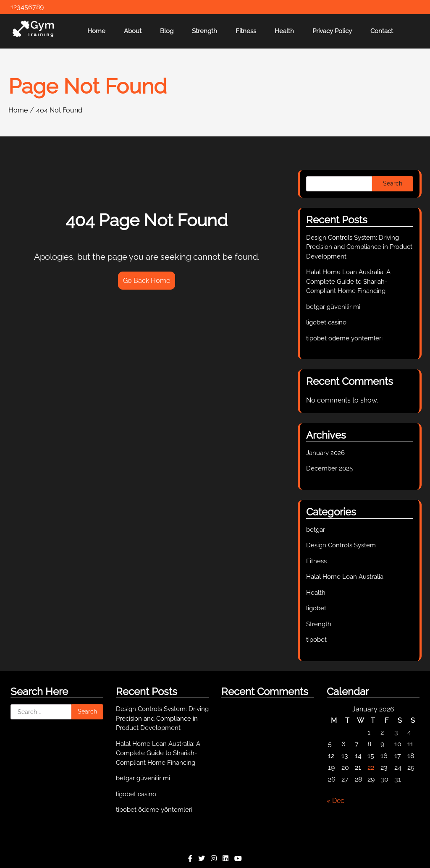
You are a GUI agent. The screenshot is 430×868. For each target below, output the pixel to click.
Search (393, 183)
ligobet (316, 608)
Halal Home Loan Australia (345, 577)
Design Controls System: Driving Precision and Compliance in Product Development (359, 247)
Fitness (246, 31)
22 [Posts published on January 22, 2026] (371, 767)
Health (284, 31)
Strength (205, 31)
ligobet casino (326, 322)
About (133, 31)
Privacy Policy (332, 31)
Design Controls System (341, 545)
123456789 (27, 7)
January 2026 (325, 453)
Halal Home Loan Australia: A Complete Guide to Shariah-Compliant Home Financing (348, 281)
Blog (167, 31)
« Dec (336, 801)
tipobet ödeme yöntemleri (344, 338)
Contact (382, 31)
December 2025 (329, 468)
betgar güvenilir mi (333, 307)
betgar (316, 530)
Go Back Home (147, 281)
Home (96, 31)
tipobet (316, 640)
